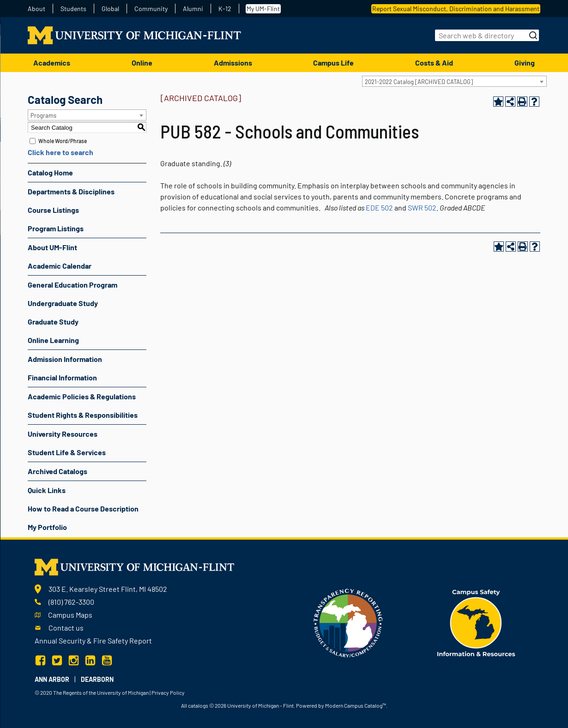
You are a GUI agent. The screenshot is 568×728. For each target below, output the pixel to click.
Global (110, 9)
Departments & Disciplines (71, 191)
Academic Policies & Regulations (82, 396)
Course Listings (53, 210)
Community (151, 9)
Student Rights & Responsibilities (83, 415)
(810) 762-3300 (71, 602)
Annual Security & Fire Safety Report (93, 641)
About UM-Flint (52, 247)
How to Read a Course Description (83, 508)
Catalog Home (50, 172)
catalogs (198, 705)
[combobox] (454, 81)
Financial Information (62, 377)
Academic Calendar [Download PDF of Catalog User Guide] (60, 266)
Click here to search (60, 152)
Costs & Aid (434, 63)
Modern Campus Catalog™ (356, 705)
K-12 (225, 9)
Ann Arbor (52, 679)
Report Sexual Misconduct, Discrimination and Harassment (456, 9)
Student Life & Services (67, 452)
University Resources (63, 434)
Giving (525, 63)
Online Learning (53, 340)
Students (73, 9)
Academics (52, 63)
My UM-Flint (263, 9)
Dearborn (97, 679)
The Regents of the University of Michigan (101, 692)
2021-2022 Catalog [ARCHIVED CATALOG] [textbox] (419, 82)
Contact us (66, 628)
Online (142, 63)
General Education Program (73, 285)
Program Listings (56, 228)
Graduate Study (53, 322)
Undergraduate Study (63, 303)
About (36, 9)
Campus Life (333, 63)
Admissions (233, 63)
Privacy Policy (168, 692)
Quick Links (47, 490)
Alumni (193, 9)
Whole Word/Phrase (63, 141)
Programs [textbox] (43, 115)
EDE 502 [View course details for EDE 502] (379, 208)
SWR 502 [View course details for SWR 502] (422, 208)
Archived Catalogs (57, 471)
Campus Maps (70, 615)
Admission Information (65, 359)
